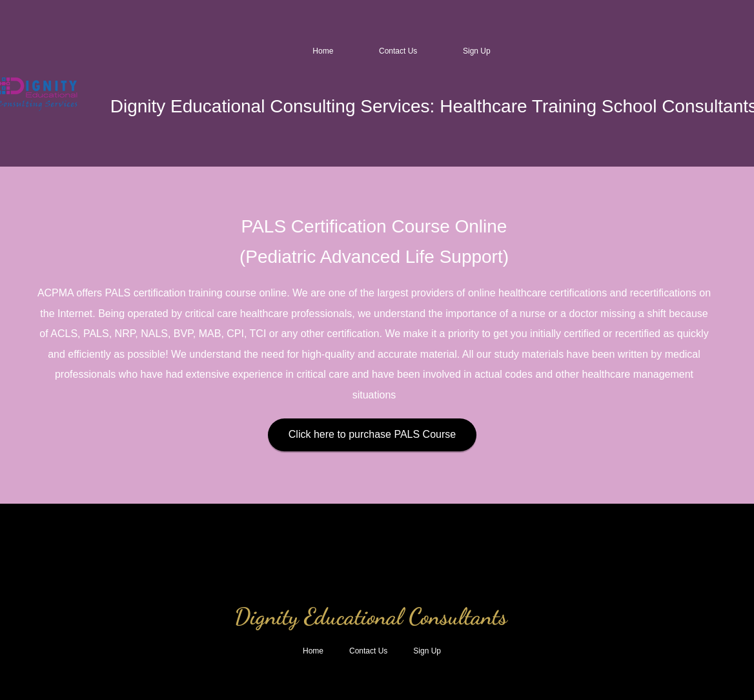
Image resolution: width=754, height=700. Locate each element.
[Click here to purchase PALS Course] (372, 435)
